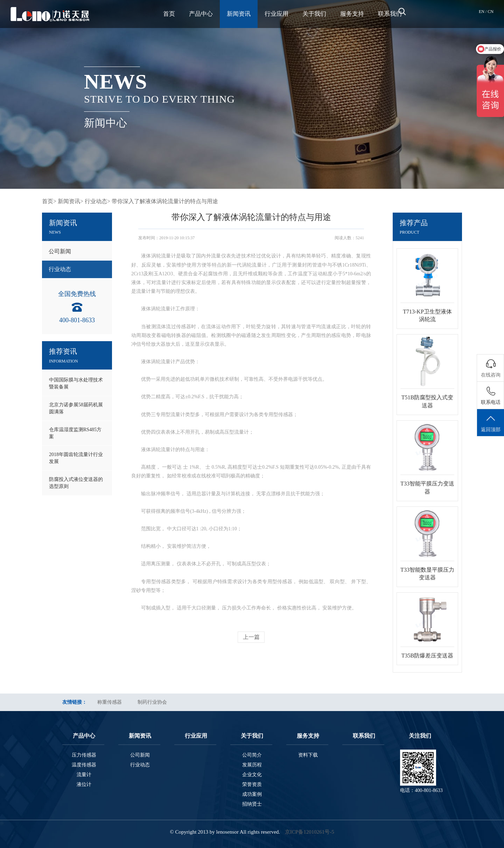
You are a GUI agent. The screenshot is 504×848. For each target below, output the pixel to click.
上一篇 (251, 637)
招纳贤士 (252, 804)
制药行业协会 (152, 702)
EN (482, 12)
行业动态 (60, 269)
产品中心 (201, 14)
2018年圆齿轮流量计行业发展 (76, 458)
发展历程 (252, 765)
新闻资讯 (239, 14)
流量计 (84, 775)
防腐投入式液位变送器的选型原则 (76, 483)
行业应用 (276, 14)
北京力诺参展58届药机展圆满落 (76, 408)
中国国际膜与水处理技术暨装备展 (76, 383)
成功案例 (252, 794)
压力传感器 (84, 755)
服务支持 (352, 14)
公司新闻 (60, 251)
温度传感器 (84, 765)
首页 (169, 14)
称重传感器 (110, 702)
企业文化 (252, 775)
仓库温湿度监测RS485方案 (75, 433)
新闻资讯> (71, 201)
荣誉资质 (252, 784)
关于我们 (314, 14)
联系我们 (390, 14)
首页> (49, 201)
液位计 (84, 784)
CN (491, 12)
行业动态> (97, 201)
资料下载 (308, 755)
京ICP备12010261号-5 (310, 832)
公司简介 (252, 755)
